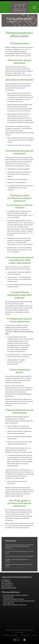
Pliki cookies (25, 635)
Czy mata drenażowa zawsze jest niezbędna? (19, 556)
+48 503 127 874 (10, 588)
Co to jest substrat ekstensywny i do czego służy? (19, 552)
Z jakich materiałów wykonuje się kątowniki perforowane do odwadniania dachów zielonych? (19, 546)
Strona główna (12, 21)
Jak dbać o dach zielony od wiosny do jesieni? (17, 560)
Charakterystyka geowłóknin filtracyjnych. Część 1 (19, 565)
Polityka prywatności (10, 635)
